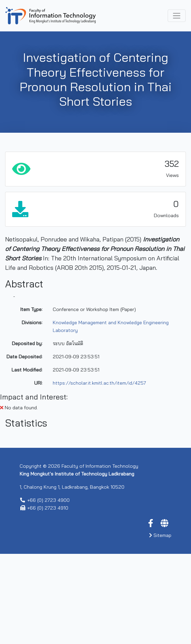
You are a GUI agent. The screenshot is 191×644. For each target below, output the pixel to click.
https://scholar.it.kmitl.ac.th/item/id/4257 (99, 383)
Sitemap (160, 625)
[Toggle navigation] (177, 16)
